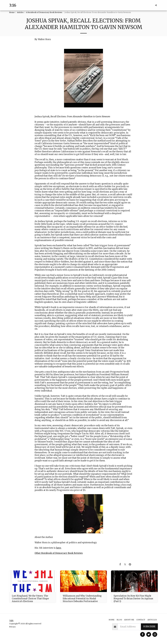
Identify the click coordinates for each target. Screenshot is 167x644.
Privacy (12, 627)
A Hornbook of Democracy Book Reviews (44, 12)
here (59, 548)
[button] (156, 5)
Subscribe (149, 627)
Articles (20, 12)
